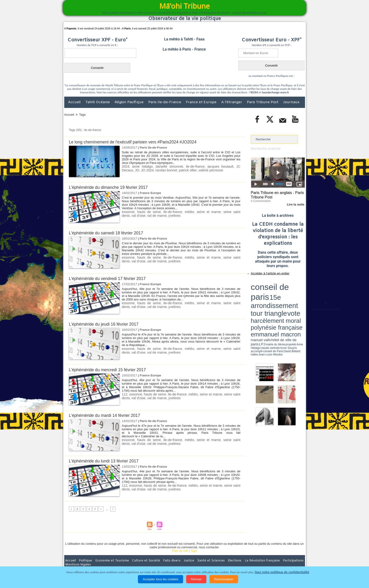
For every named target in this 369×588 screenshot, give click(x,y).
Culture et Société (138, 561)
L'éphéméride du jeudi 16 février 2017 (106, 324)
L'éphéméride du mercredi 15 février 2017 (110, 370)
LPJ (252, 297)
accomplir (301, 297)
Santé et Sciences (195, 561)
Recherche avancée (265, 148)
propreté (267, 297)
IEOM (254, 92)
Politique (83, 561)
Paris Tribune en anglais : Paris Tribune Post (275, 194)
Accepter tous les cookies (160, 579)
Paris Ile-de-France (165, 102)
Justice (175, 561)
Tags (82, 115)
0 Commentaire (260, 200)
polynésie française (289, 290)
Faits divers (161, 561)
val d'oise (128, 398)
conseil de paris (266, 282)
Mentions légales (292, 561)
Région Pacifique (130, 102)
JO (238, 166)
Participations (269, 561)
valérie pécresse (186, 170)
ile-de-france (184, 166)
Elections (216, 561)
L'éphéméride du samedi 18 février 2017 (109, 233)
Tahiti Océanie (98, 102)
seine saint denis (223, 212)
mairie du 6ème (259, 297)
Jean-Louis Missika (280, 299)
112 (124, 394)
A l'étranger (232, 102)
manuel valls (281, 294)
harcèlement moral (263, 290)
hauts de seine (146, 212)
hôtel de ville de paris (295, 294)
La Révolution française (241, 561)
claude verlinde (284, 297)
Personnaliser (224, 579)
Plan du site (180, 551)
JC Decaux (226, 166)
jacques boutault (206, 166)
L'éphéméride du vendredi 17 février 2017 (110, 278)
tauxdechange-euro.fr (275, 92)
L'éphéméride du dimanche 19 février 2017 (111, 187)
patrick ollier (165, 170)
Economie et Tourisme (107, 561)
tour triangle (284, 287)
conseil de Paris (256, 299)
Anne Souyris (293, 297)
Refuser (196, 579)
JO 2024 (128, 170)
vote (297, 287)
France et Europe (202, 102)
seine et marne (198, 212)
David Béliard (265, 299)
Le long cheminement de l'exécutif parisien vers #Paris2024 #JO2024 (138, 142)
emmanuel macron (263, 294)
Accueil (75, 102)
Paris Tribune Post (263, 102)
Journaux (291, 102)
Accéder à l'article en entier (266, 272)
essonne (128, 212)
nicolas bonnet (145, 170)
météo (181, 212)
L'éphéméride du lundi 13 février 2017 (106, 461)
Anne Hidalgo (274, 297)
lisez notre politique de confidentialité (282, 572)
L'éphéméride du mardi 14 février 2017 (107, 415)
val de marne (140, 215)
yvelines (156, 215)
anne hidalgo (139, 166)
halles (272, 299)
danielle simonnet (162, 166)
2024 (125, 166)
